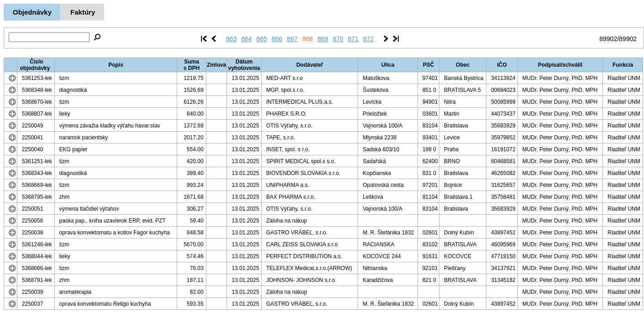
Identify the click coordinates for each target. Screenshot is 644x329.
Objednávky (32, 12)
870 (338, 39)
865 (261, 39)
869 (323, 39)
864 (246, 39)
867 (292, 39)
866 (277, 39)
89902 (608, 39)
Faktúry (83, 12)
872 (368, 39)
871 (353, 39)
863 (231, 39)
